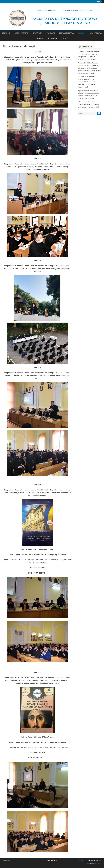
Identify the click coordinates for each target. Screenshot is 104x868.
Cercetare (40, 38)
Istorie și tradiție (22, 33)
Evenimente (52, 38)
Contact (65, 38)
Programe (51, 33)
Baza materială (96, 33)
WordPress (97, 863)
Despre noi (6, 33)
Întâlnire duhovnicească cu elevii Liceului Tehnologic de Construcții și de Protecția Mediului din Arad (89, 104)
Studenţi (82, 33)
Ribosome (82, 860)
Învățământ (38, 33)
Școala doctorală (66, 33)
